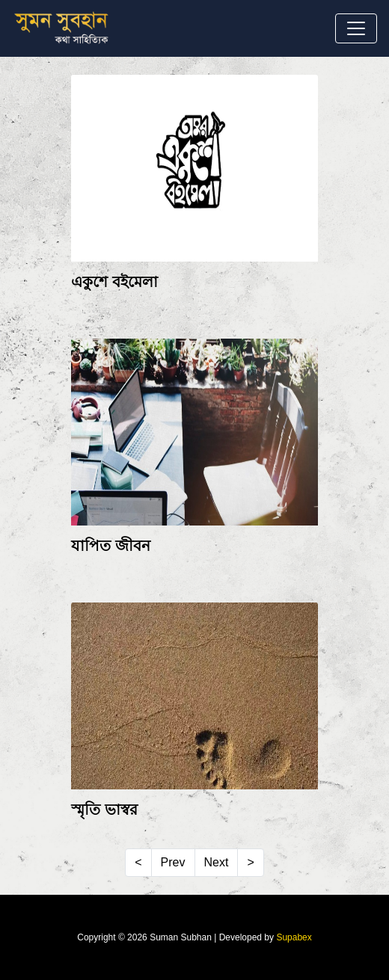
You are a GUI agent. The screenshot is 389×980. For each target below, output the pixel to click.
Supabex (294, 937)
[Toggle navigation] (356, 28)
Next (217, 862)
